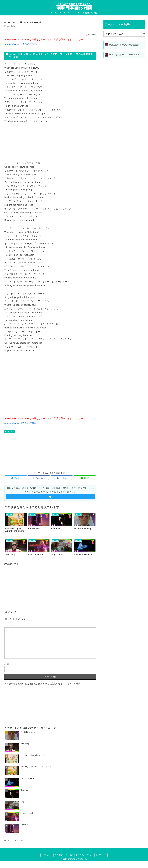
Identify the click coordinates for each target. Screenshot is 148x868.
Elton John (11, 432)
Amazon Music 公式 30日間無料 (20, 44)
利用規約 (70, 855)
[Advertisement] (50, 142)
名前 (7, 664)
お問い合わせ (47, 855)
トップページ (101, 855)
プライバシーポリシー (84, 855)
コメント (9, 625)
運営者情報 (59, 855)
